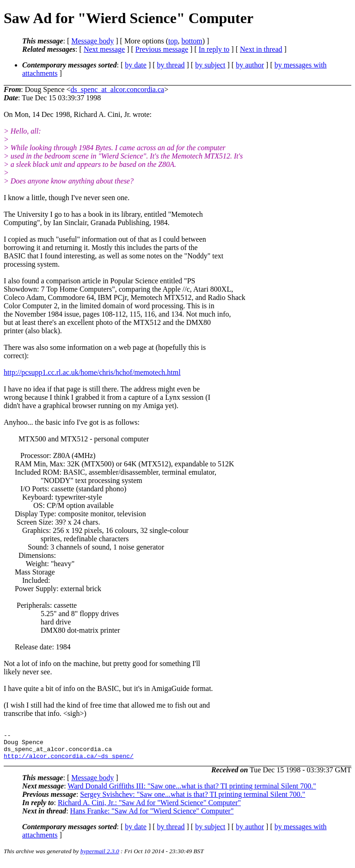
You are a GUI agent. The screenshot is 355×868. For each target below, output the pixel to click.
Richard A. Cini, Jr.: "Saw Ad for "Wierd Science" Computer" (149, 808)
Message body (92, 41)
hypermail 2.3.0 (100, 857)
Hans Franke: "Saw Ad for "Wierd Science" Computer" (152, 816)
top (173, 41)
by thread (171, 65)
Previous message (162, 49)
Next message (104, 49)
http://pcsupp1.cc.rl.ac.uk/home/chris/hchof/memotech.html (92, 372)
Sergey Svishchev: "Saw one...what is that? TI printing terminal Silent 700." (193, 800)
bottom (192, 41)
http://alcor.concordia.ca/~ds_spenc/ (69, 761)
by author (250, 65)
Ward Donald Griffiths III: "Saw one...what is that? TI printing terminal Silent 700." (192, 792)
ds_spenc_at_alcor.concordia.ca (118, 89)
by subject (210, 65)
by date (136, 65)
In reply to (214, 49)
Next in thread (261, 49)
